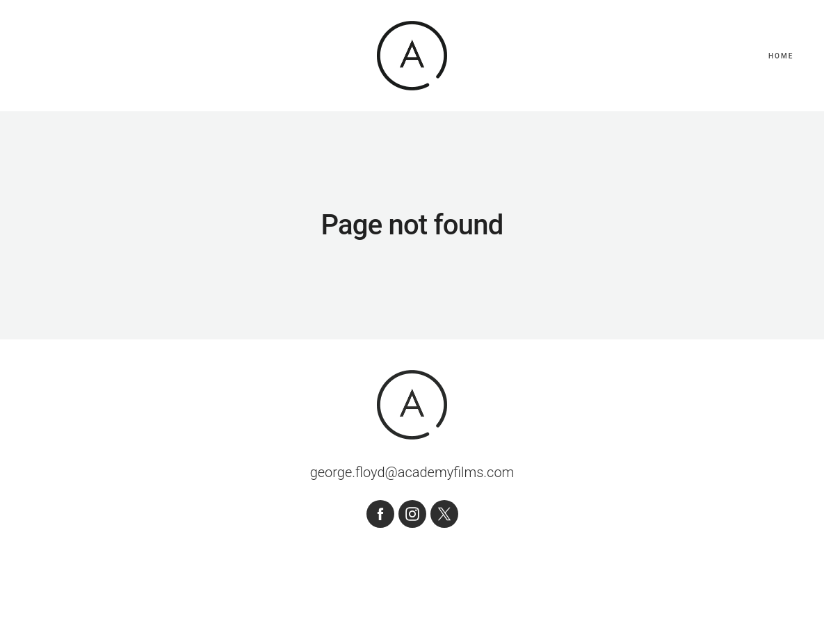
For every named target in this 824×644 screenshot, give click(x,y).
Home (781, 56)
